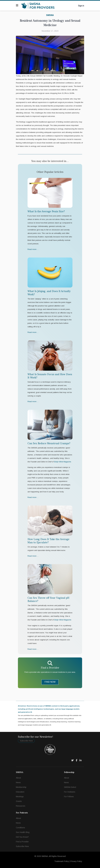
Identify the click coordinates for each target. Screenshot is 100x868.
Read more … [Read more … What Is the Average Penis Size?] (33, 249)
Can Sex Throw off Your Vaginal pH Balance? (48, 600)
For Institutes (70, 792)
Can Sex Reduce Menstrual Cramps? (49, 443)
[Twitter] (72, 760)
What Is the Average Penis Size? (46, 211)
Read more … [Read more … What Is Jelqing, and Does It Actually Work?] (33, 332)
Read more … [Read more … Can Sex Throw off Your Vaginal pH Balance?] (33, 649)
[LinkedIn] (80, 760)
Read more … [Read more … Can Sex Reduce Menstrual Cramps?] (33, 497)
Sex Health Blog (23, 832)
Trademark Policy (62, 861)
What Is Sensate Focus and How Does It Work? (50, 376)
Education (20, 792)
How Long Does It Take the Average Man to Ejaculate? (48, 541)
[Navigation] (17, 5)
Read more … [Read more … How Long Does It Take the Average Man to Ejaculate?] (33, 556)
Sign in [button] (81, 6)
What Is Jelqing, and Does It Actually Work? (49, 293)
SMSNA (50, 15)
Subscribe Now (26, 741)
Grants (19, 801)
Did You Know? (22, 837)
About (18, 778)
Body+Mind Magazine (63, 620)
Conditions (20, 828)
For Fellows (69, 797)
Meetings (20, 797)
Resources (21, 806)
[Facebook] (77, 760)
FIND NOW (50, 682)
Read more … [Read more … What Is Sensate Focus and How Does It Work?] (33, 401)
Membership (21, 787)
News (18, 782)
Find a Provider (22, 842)
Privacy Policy (76, 861)
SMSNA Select (70, 787)
